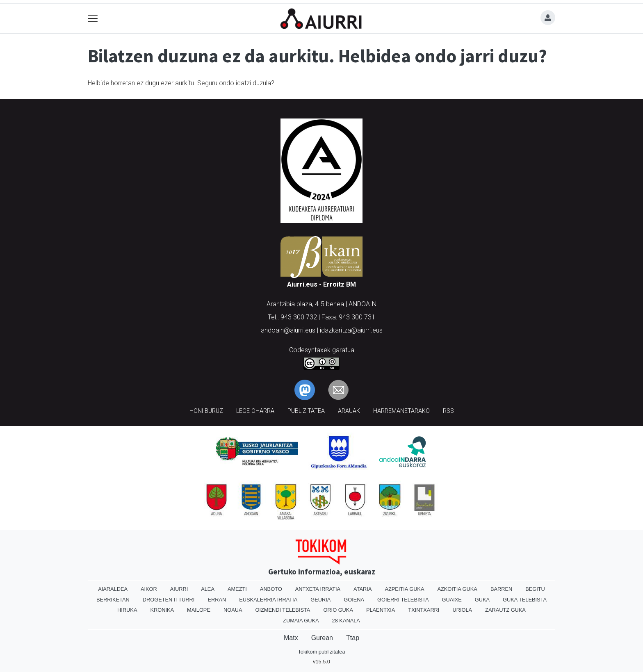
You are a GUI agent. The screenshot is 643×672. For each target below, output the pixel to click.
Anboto (271, 589)
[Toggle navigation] (93, 19)
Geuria (320, 600)
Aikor (149, 589)
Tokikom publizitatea (321, 652)
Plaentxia (381, 610)
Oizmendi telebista (283, 610)
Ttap (353, 638)
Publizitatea (306, 411)
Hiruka (127, 610)
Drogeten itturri (169, 600)
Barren (501, 589)
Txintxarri (424, 610)
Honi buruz (206, 411)
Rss (448, 411)
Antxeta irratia (318, 589)
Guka (482, 600)
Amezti (237, 589)
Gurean (322, 638)
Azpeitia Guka (404, 589)
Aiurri (179, 589)
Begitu (535, 589)
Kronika (162, 610)
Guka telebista (525, 600)
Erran (217, 600)
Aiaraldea (113, 589)
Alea (208, 589)
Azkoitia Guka (457, 589)
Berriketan (113, 600)
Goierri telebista (403, 600)
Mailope (199, 610)
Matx (291, 638)
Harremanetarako (401, 411)
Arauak (349, 411)
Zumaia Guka (301, 621)
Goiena (354, 600)
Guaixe (451, 600)
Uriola (462, 610)
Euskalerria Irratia (268, 600)
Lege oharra (255, 411)
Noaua (233, 610)
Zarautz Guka (505, 610)
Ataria (363, 589)
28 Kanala (346, 621)
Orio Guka (338, 610)
